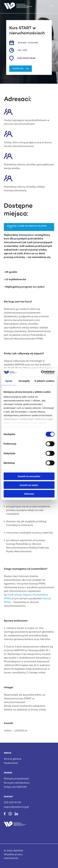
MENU (52, 6)
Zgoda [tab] (9, 381)
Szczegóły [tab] (24, 381)
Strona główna (13, 759)
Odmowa (29, 494)
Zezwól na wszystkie (29, 476)
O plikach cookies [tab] (44, 381)
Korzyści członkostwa (17, 783)
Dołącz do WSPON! (15, 787)
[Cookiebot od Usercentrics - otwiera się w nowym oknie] (41, 372)
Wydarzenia (11, 763)
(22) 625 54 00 (12, 803)
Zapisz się (21, 69)
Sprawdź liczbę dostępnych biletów (27, 227)
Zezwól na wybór (29, 485)
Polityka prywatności (16, 779)
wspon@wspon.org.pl (16, 807)
